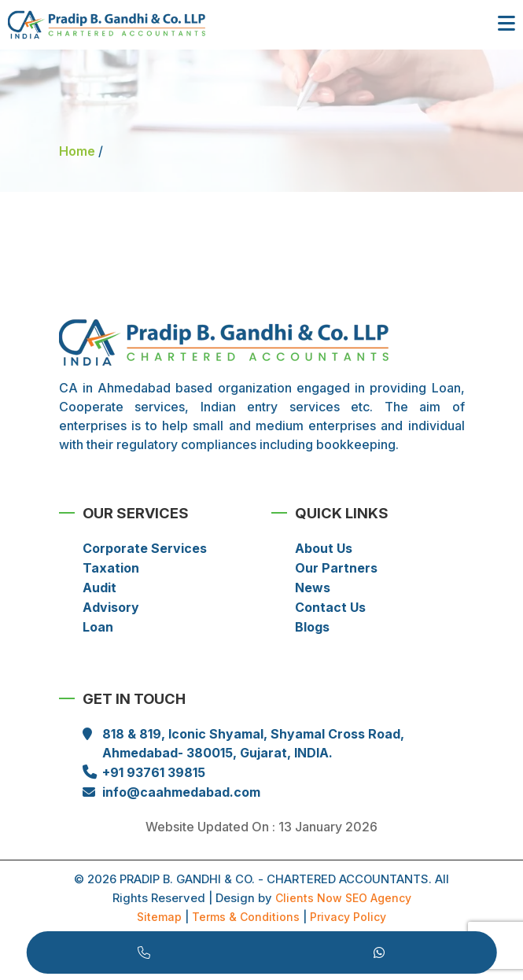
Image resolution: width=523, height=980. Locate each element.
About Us (324, 548)
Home (77, 151)
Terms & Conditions (246, 917)
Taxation (111, 568)
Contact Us (330, 607)
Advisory (111, 607)
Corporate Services (145, 548)
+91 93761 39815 (154, 772)
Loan (98, 627)
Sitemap (159, 917)
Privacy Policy (348, 917)
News (313, 588)
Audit (99, 588)
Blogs (312, 627)
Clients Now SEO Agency (343, 898)
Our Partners (336, 568)
